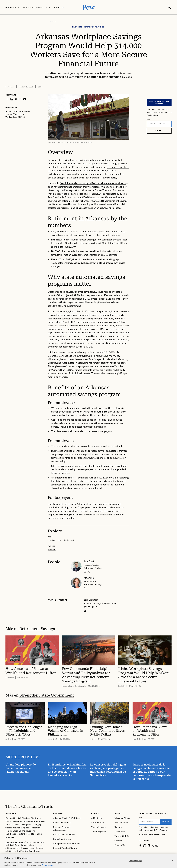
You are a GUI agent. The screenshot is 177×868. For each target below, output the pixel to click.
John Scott (89, 561)
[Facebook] (140, 845)
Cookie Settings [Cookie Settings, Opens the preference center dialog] (135, 861)
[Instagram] (145, 845)
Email (148, 119)
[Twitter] (153, 845)
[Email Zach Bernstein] (85, 610)
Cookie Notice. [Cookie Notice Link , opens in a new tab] (48, 865)
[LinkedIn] (149, 845)
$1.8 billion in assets (80, 373)
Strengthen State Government (47, 695)
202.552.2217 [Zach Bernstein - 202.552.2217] (90, 607)
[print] (25, 99)
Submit (159, 130)
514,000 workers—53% (63, 231)
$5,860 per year (109, 254)
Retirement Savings (37, 628)
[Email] (159, 124)
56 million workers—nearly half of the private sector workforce (93, 183)
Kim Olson (89, 577)
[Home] (29, 806)
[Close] (173, 861)
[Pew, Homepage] (89, 7)
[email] (85, 571)
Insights (95, 813)
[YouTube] (157, 845)
